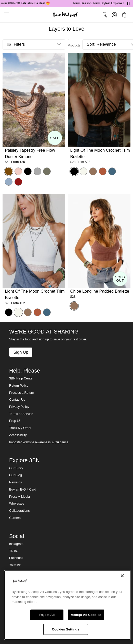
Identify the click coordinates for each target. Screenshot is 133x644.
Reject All (47, 615)
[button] (5, 15)
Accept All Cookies (86, 615)
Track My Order (20, 428)
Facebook (16, 558)
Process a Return (22, 393)
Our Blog (16, 475)
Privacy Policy (19, 407)
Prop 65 (15, 421)
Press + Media (19, 497)
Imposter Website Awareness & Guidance (39, 442)
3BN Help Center (21, 378)
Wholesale (17, 504)
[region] (67, 605)
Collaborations (19, 511)
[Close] (122, 576)
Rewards (16, 482)
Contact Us (17, 400)
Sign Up (21, 352)
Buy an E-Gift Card (23, 490)
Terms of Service (21, 414)
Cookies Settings (66, 629)
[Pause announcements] (128, 4)
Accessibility (18, 435)
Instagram (16, 544)
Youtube (15, 565)
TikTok (14, 551)
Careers (15, 518)
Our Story (16, 468)
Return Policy (19, 386)
